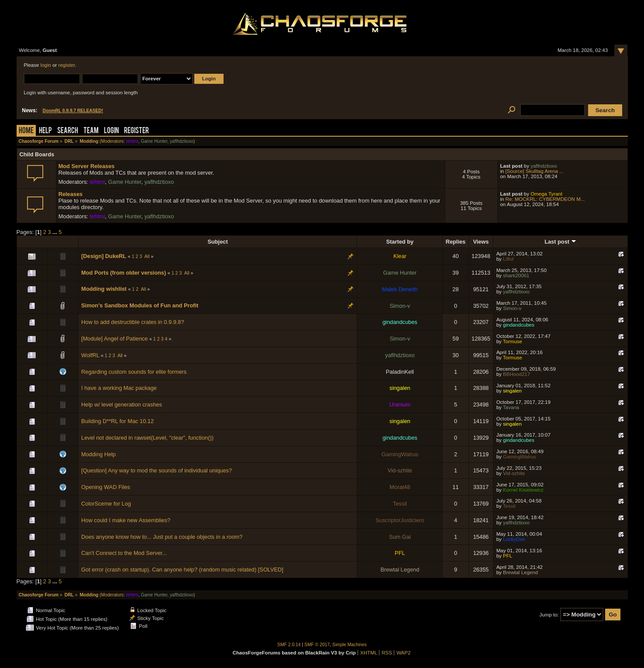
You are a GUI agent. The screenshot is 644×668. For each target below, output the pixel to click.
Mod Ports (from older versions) (124, 273)
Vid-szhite (400, 470)
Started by (400, 242)
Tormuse (513, 341)
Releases (71, 194)
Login (111, 131)
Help (45, 131)
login (46, 65)
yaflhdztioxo (182, 141)
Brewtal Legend (400, 570)
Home (26, 131)
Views (481, 242)
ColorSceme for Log (106, 504)
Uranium (400, 405)
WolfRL (90, 355)
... (55, 232)
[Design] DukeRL (104, 256)
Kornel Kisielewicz (523, 490)
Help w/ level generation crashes (122, 405)
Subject (217, 242)
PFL (400, 553)
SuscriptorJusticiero (400, 520)
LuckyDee (514, 539)
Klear (400, 256)
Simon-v (400, 306)
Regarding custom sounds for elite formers (134, 372)
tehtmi (132, 141)
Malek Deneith (400, 289)
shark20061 (516, 275)
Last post (560, 242)
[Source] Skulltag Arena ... (535, 171)
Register (136, 131)
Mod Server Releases (87, 166)
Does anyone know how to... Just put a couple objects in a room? (162, 537)
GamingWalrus (400, 454)
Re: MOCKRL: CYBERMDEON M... (545, 199)
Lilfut (508, 259)
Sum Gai (400, 537)
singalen (400, 388)
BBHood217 (517, 374)
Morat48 (400, 487)
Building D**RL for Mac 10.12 (117, 421)
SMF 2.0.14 (289, 645)
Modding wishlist (104, 289)
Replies (456, 242)
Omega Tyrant (546, 194)
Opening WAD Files (106, 487)
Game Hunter (154, 141)
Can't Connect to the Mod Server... (124, 553)
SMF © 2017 (317, 645)
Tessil (400, 504)
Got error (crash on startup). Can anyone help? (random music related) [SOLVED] (182, 570)
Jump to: (549, 615)
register (67, 65)
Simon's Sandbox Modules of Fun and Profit (140, 305)
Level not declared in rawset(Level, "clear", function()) (147, 438)
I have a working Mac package (119, 388)
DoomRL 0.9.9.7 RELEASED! (73, 111)
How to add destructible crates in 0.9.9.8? (133, 322)
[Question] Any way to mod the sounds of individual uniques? (157, 470)
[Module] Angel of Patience (114, 339)
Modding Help (98, 454)
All (147, 256)
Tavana (511, 407)
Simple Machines (350, 645)
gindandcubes (400, 322)
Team (91, 131)
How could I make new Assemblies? (126, 520)
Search (68, 131)
